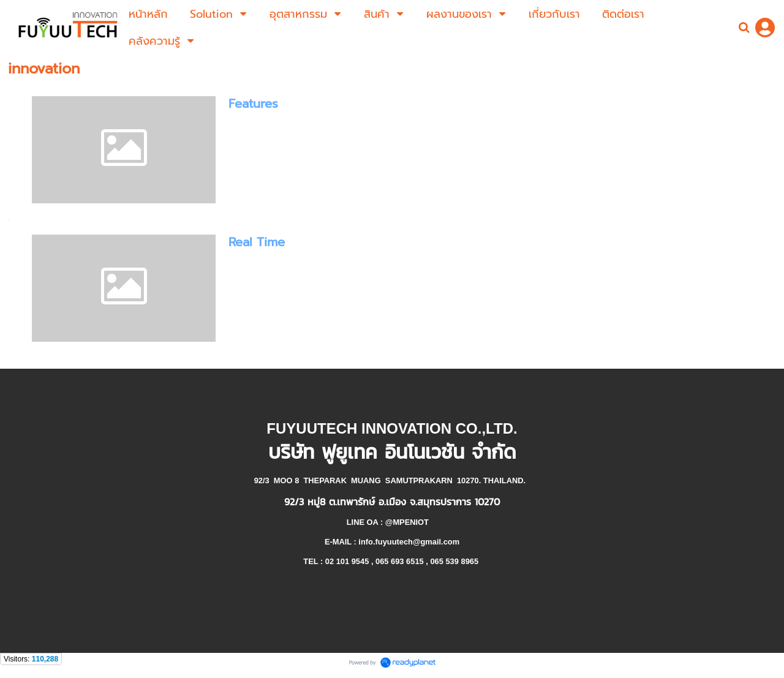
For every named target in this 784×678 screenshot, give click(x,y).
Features (253, 104)
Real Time (257, 242)
